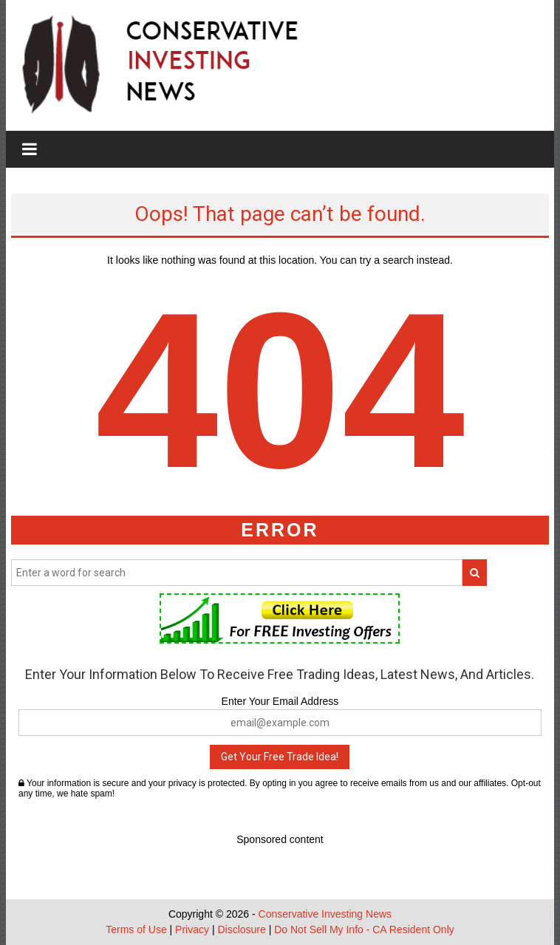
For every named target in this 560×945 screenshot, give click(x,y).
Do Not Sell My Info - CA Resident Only (364, 929)
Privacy (192, 929)
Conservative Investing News (325, 914)
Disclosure (241, 929)
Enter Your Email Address (280, 701)
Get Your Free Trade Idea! (280, 757)
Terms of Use (136, 929)
